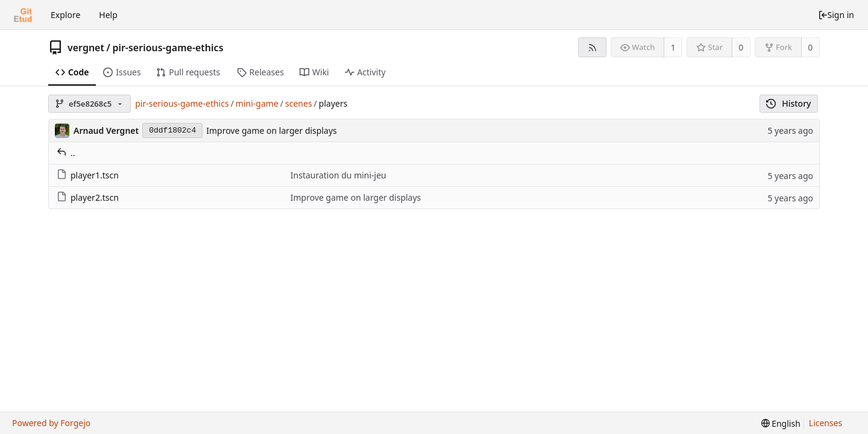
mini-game (257, 103)
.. (66, 153)
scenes (299, 103)
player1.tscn (88, 175)
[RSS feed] (592, 47)
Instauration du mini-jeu (338, 175)
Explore (65, 15)
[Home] (23, 15)
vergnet (86, 48)
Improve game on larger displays (272, 131)
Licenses (826, 423)
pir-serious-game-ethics (168, 48)
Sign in (836, 15)
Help (108, 15)
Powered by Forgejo (51, 423)
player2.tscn (88, 197)
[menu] (781, 423)
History (789, 103)
